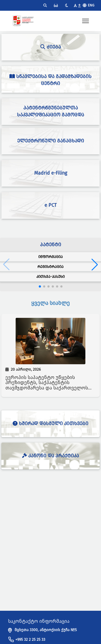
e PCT (50, 205)
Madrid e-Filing (51, 173)
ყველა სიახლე (50, 303)
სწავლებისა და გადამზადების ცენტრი (50, 80)
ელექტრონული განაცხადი (51, 141)
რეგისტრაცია (50, 267)
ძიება (51, 47)
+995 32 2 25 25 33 (30, 640)
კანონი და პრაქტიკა (50, 456)
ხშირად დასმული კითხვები (50, 424)
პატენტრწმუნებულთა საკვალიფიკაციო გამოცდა (50, 111)
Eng (91, 5)
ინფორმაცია (50, 257)
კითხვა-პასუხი (50, 277)
